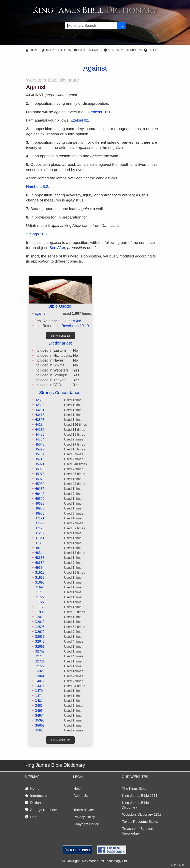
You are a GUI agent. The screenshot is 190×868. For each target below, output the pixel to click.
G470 (39, 691)
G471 (39, 696)
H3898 (40, 420)
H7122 (40, 523)
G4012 (40, 681)
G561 (39, 730)
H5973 (40, 474)
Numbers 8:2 (37, 187)
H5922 (40, 469)
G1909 (40, 612)
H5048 (40, 444)
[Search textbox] (91, 26)
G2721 (40, 661)
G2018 (40, 617)
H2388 (40, 400)
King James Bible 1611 (140, 796)
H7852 (40, 543)
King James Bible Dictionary (135, 805)
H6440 (40, 494)
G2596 (40, 627)
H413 (39, 424)
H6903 (40, 508)
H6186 (40, 489)
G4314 (40, 686)
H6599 (40, 499)
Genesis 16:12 (100, 112)
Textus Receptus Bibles (140, 822)
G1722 (40, 597)
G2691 (40, 646)
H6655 (40, 503)
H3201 (40, 410)
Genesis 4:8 (71, 321)
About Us (81, 796)
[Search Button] (121, 26)
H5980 (40, 484)
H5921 (40, 464)
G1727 (40, 602)
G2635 (40, 636)
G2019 (40, 622)
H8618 (40, 558)
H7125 (40, 528)
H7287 (40, 533)
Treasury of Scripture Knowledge (138, 831)
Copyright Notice (86, 824)
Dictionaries (88, 50)
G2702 (40, 651)
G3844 (40, 676)
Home (33, 50)
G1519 (40, 572)
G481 (39, 701)
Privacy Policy (84, 817)
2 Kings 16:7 (37, 234)
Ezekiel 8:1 (80, 120)
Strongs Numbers (123, 50)
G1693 (40, 587)
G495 (39, 711)
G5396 (40, 720)
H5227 (40, 449)
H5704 (40, 454)
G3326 (40, 671)
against (41, 313)
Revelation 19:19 (75, 326)
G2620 (40, 632)
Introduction (57, 50)
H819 (39, 548)
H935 (39, 568)
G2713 (40, 656)
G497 (39, 715)
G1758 (40, 607)
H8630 (40, 563)
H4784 (40, 439)
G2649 (40, 641)
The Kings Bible (134, 789)
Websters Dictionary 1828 (142, 815)
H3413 (40, 415)
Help (151, 50)
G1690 (40, 582)
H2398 (40, 405)
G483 (39, 705)
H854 (39, 553)
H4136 (40, 430)
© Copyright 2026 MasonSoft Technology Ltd (95, 861)
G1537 (40, 577)
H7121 (40, 518)
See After (57, 248)
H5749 (40, 459)
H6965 (40, 513)
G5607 (40, 725)
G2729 (40, 666)
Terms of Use (84, 810)
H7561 (40, 538)
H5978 (40, 479)
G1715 (40, 592)
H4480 (40, 434)
